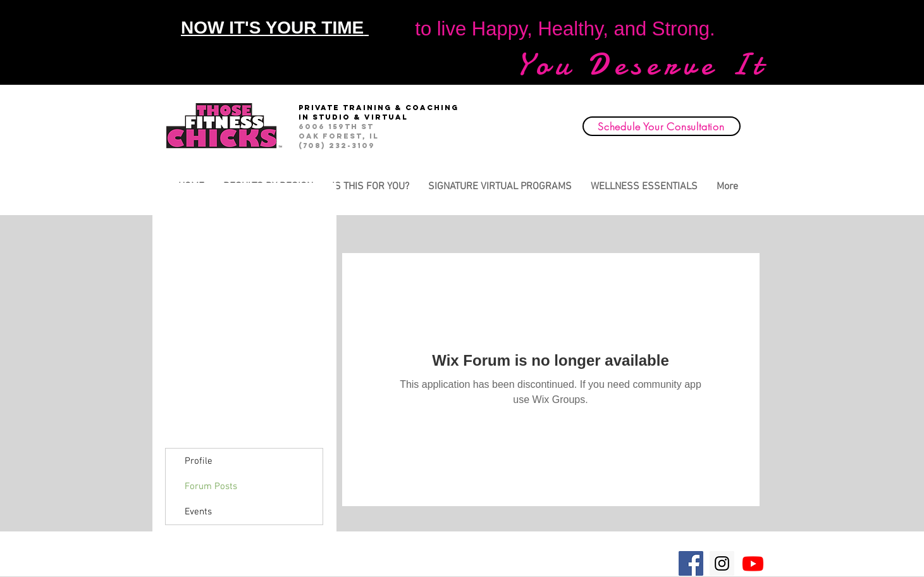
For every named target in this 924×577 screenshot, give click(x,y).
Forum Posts (211, 487)
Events (198, 512)
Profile (199, 461)
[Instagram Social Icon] (722, 563)
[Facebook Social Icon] (691, 563)
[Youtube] (753, 563)
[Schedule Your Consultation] (662, 126)
